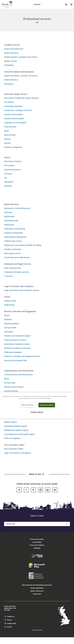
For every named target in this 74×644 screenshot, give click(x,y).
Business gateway (11, 324)
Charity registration (37, 588)
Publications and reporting (15, 229)
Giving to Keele (10, 328)
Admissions (9, 84)
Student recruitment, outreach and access (21, 76)
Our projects (9, 102)
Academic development (13, 233)
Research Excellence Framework (17, 348)
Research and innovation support (17, 336)
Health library (9, 305)
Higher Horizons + (11, 80)
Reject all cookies (27, 405)
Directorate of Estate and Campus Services (21, 98)
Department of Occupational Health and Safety (23, 245)
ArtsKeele (8, 320)
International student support (16, 426)
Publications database (13, 352)
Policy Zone (37, 594)
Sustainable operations (13, 106)
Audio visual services (13, 268)
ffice (22, 449)
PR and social (10, 383)
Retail (6, 131)
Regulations (9, 182)
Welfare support (10, 422)
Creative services (11, 391)
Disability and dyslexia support (16, 430)
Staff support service (12, 253)
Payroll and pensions (12, 170)
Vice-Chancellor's (11, 449)
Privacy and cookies (37, 539)
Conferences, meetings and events (18, 110)
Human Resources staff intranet (17, 257)
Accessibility (8, 10)
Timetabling (9, 65)
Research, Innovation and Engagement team (22, 356)
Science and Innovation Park (16, 361)
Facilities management (13, 147)
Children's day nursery (13, 241)
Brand (7, 379)
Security (7, 143)
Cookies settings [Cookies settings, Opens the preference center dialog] (37, 412)
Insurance (8, 174)
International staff (11, 221)
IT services (8, 276)
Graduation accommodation (15, 123)
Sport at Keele (10, 135)
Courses (38, 4)
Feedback (37, 548)
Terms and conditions (37, 545)
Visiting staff (9, 225)
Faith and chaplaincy (12, 438)
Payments (8, 186)
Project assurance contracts (15, 340)
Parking (7, 139)
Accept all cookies (47, 405)
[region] (37, 406)
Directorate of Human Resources (17, 208)
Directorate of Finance (13, 161)
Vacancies (8, 212)
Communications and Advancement (18, 375)
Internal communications (14, 387)
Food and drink (10, 127)
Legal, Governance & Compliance (18, 453)
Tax (5, 178)
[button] (66, 4)
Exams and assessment (14, 49)
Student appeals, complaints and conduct (21, 57)
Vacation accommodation (14, 119)
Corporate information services (16, 272)
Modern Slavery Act (37, 591)
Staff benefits (9, 216)
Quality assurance (11, 53)
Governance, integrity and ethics (17, 344)
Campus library (10, 301)
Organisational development (15, 237)
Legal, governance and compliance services (22, 290)
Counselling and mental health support (19, 434)
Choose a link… (37, 524)
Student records (10, 61)
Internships (9, 332)
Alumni (7, 315)
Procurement (9, 165)
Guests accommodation (14, 114)
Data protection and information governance (37, 585)
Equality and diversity (13, 249)
